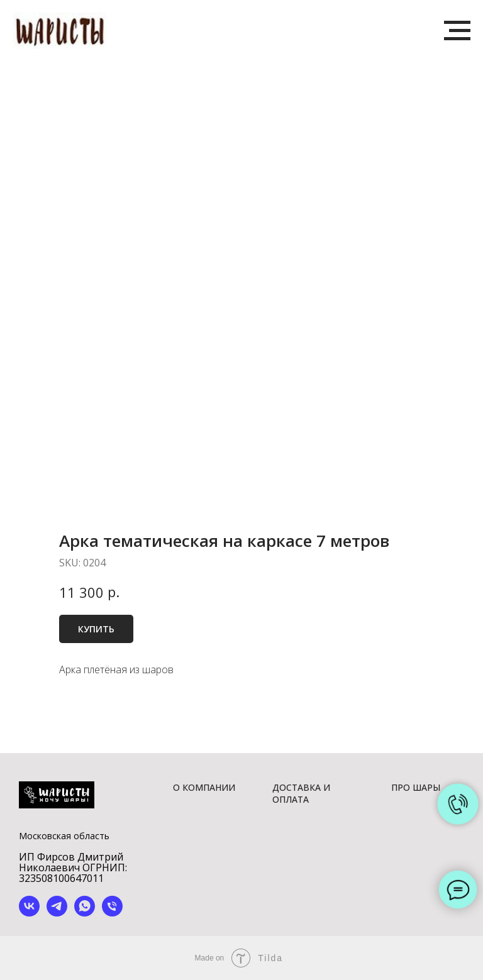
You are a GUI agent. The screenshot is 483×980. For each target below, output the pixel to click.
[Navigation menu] (457, 31)
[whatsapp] (85, 913)
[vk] (29, 913)
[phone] (112, 913)
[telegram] (57, 913)
